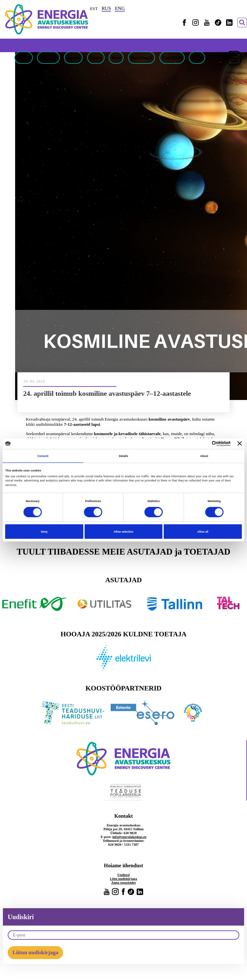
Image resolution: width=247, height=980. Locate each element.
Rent (116, 58)
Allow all (203, 532)
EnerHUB (172, 58)
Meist (197, 58)
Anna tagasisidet (124, 882)
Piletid (23, 58)
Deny (44, 532)
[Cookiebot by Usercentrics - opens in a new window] (202, 444)
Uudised (123, 875)
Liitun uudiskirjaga (35, 952)
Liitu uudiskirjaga (123, 879)
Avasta (73, 58)
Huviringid (142, 58)
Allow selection (123, 532)
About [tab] (204, 456)
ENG (120, 8)
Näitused (48, 58)
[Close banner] (240, 443)
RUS (106, 8)
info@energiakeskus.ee (129, 837)
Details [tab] (123, 456)
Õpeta (96, 58)
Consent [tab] (43, 456)
